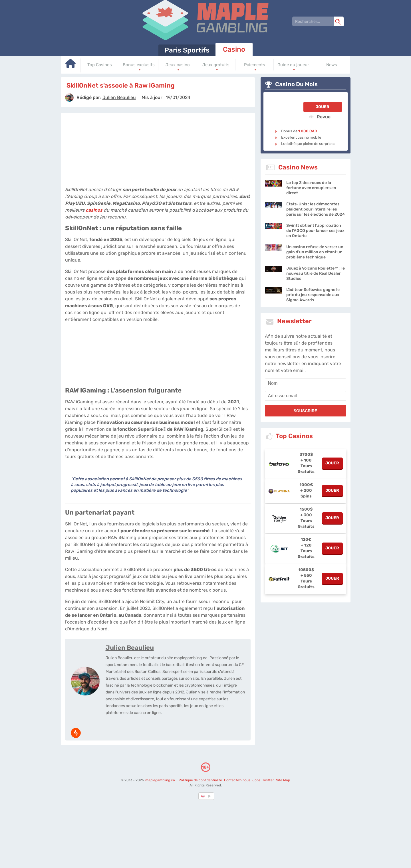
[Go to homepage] (71, 65)
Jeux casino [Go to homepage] (178, 65)
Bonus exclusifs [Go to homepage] (139, 65)
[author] (69, 98)
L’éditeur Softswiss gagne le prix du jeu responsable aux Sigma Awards (313, 295)
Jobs (256, 780)
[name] (306, 383)
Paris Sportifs (187, 50)
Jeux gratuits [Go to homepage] (216, 65)
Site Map (283, 780)
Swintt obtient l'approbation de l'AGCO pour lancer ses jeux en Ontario (315, 231)
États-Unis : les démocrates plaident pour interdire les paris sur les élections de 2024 (316, 209)
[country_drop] (210, 796)
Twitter (268, 780)
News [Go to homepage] (332, 65)
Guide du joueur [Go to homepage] (293, 65)
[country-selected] (203, 796)
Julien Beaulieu (130, 648)
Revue (320, 117)
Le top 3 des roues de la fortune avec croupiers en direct (311, 188)
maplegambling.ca (161, 780)
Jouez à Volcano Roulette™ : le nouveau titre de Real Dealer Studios (316, 273)
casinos (94, 210)
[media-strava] (76, 733)
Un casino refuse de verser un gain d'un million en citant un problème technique (315, 252)
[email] (306, 396)
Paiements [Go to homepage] (255, 65)
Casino (234, 49)
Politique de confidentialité (201, 780)
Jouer (323, 107)
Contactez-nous (237, 780)
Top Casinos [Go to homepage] (100, 65)
